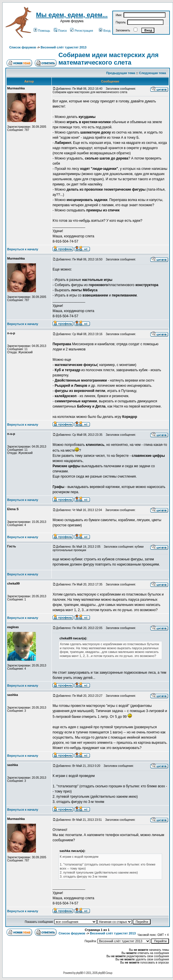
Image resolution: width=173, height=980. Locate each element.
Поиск (60, 31)
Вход (105, 31)
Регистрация (81, 31)
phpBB (79, 973)
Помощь (42, 31)
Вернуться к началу (23, 249)
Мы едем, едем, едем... (72, 15)
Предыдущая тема (121, 73)
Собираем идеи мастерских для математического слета (108, 59)
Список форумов (23, 47)
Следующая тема (153, 73)
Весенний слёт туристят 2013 (64, 47)
